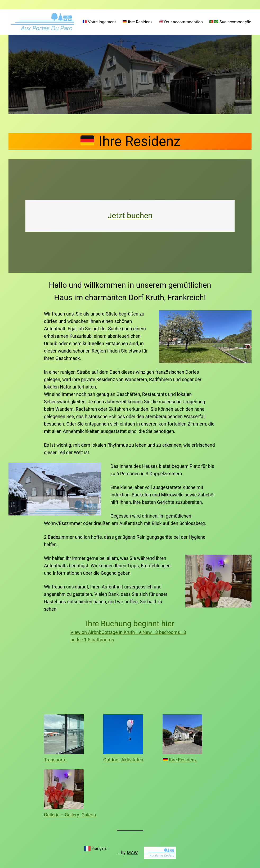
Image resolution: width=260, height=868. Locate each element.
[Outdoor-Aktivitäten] (123, 735)
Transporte (55, 760)
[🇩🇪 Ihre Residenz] (182, 735)
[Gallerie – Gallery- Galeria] (64, 790)
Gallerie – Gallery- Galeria (70, 815)
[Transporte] (64, 735)
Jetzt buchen (130, 216)
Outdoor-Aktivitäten (123, 760)
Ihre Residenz (180, 760)
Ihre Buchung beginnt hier (130, 624)
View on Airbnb (86, 632)
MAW (132, 853)
